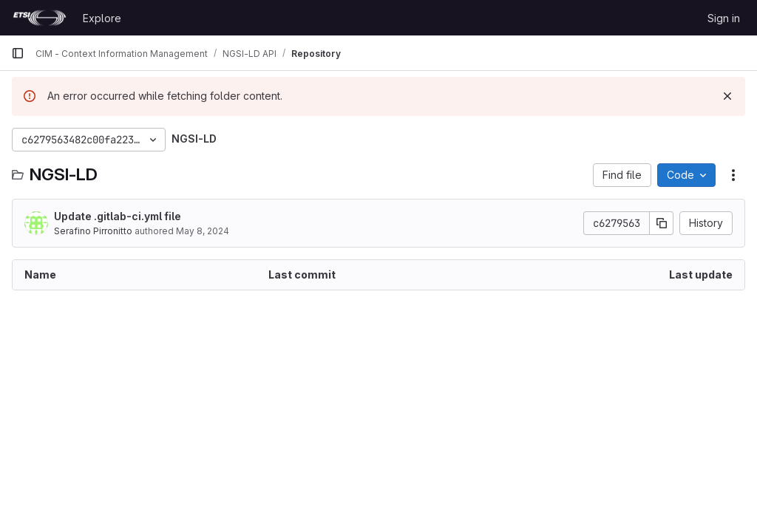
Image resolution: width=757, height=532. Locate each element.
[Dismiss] (727, 96)
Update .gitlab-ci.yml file (118, 216)
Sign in (724, 18)
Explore (102, 18)
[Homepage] (40, 18)
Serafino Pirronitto (93, 231)
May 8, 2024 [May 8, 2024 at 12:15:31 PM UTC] (203, 231)
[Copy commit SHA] (662, 223)
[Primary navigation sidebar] (18, 53)
